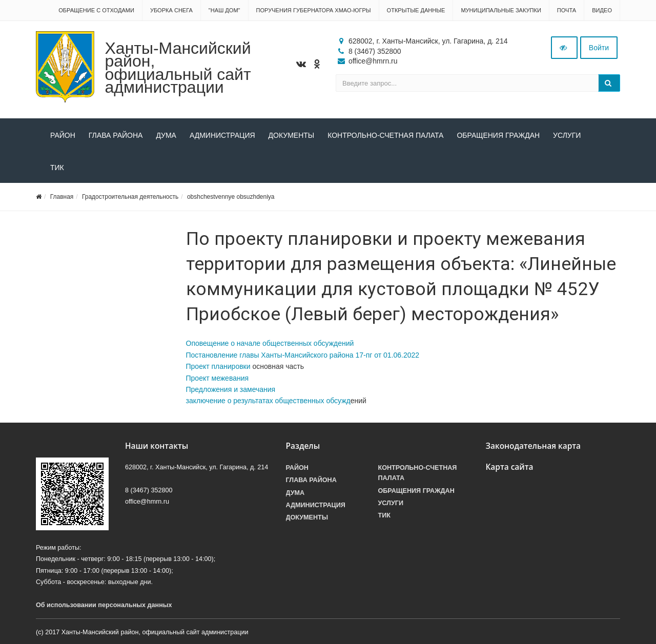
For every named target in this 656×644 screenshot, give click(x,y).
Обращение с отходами (96, 10)
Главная (62, 197)
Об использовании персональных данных (104, 605)
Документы (292, 135)
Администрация (222, 135)
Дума (166, 135)
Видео (602, 10)
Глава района (116, 135)
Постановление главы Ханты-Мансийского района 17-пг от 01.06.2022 (303, 355)
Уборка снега (171, 10)
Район (63, 135)
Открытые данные (416, 10)
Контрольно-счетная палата (385, 135)
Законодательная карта (534, 446)
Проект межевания (218, 378)
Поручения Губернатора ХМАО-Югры (314, 10)
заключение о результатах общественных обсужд (268, 401)
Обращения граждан (498, 135)
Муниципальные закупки (501, 10)
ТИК (57, 168)
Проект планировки (218, 366)
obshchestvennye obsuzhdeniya (231, 197)
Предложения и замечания (231, 389)
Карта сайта (510, 467)
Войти (599, 48)
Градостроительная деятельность (130, 197)
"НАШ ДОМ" (224, 10)
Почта (567, 10)
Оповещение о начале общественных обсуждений (270, 343)
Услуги (567, 135)
